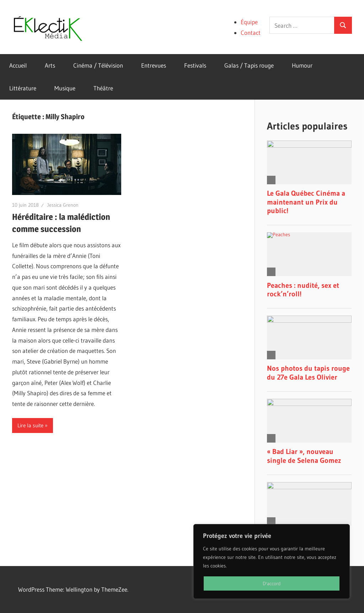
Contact (251, 33)
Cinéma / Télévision (98, 65)
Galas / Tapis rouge (249, 65)
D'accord (272, 583)
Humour (302, 65)
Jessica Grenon (63, 205)
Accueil (18, 65)
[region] (272, 561)
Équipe (249, 22)
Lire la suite (30, 425)
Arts (50, 65)
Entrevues (154, 65)
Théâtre (103, 88)
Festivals (195, 65)
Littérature (23, 88)
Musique (65, 88)
